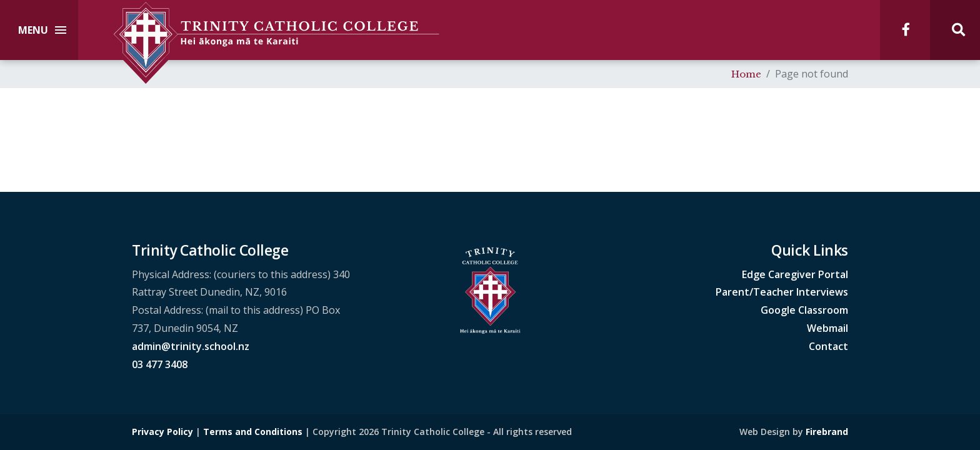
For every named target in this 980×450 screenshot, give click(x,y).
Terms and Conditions (253, 432)
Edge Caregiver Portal (795, 274)
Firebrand (827, 432)
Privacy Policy (162, 432)
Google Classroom (804, 310)
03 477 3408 (160, 364)
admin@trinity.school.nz (191, 346)
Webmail (827, 328)
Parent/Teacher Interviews (782, 292)
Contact (828, 346)
